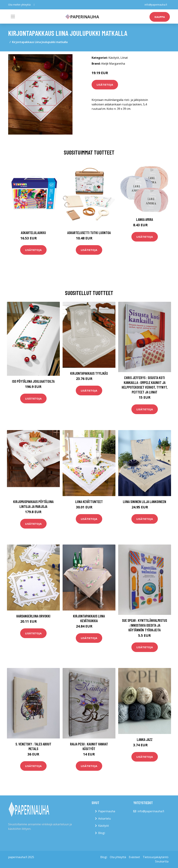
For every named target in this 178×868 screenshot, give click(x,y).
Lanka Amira (145, 219)
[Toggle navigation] (13, 16)
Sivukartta (162, 861)
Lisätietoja (105, 85)
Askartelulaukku (33, 233)
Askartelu (104, 819)
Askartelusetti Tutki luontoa (89, 233)
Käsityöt (114, 58)
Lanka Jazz (145, 739)
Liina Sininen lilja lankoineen (145, 502)
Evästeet (134, 857)
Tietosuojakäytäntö (156, 857)
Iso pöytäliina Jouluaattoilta (33, 381)
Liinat (124, 58)
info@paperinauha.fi (156, 5)
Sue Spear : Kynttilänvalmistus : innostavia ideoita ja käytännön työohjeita (145, 625)
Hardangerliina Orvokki (33, 616)
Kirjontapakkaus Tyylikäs (89, 373)
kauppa (160, 17)
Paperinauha (107, 811)
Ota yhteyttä (118, 857)
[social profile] (34, 5)
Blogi (102, 833)
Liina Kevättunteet (89, 502)
